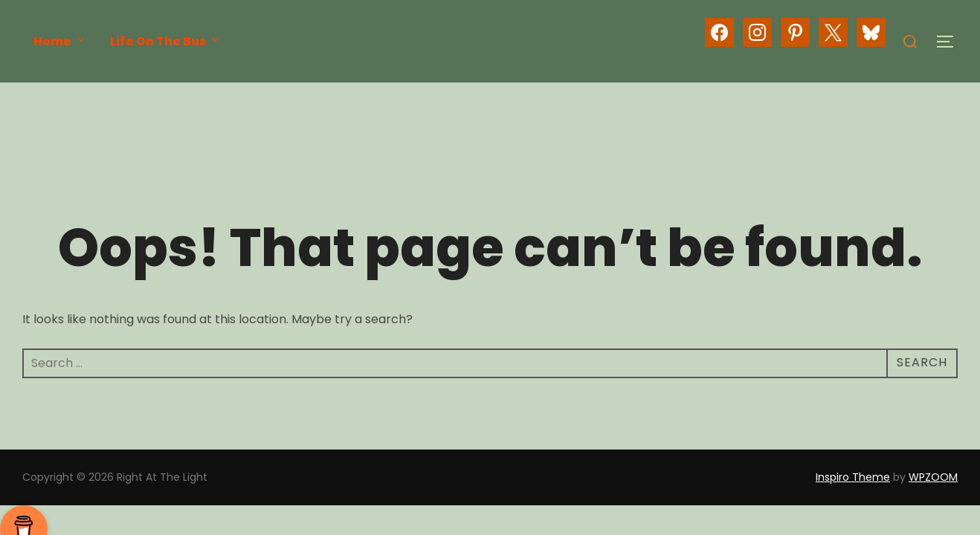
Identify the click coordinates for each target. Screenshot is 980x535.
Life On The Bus (166, 41)
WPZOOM (933, 477)
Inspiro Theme (853, 477)
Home (61, 41)
